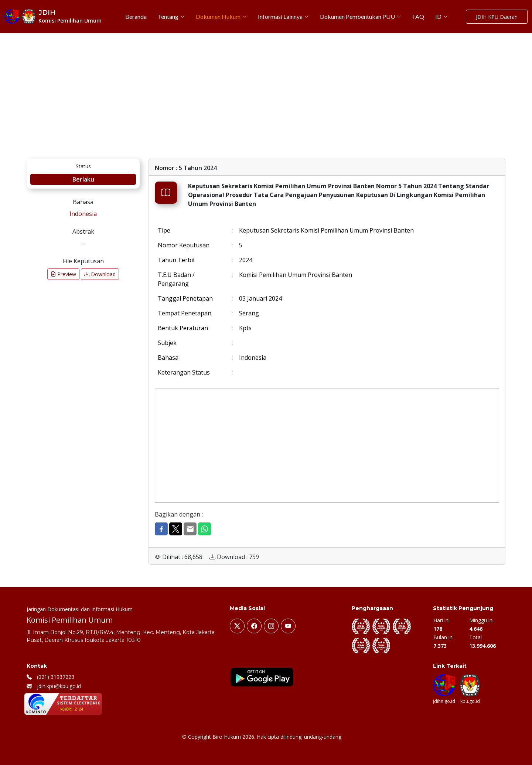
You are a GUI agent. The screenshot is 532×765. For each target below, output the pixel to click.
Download (100, 274)
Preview (63, 274)
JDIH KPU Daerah (497, 17)
